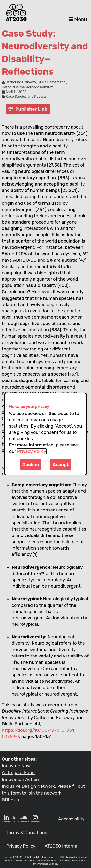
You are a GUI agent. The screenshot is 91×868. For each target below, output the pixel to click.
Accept (61, 465)
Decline (31, 465)
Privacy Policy (32, 451)
